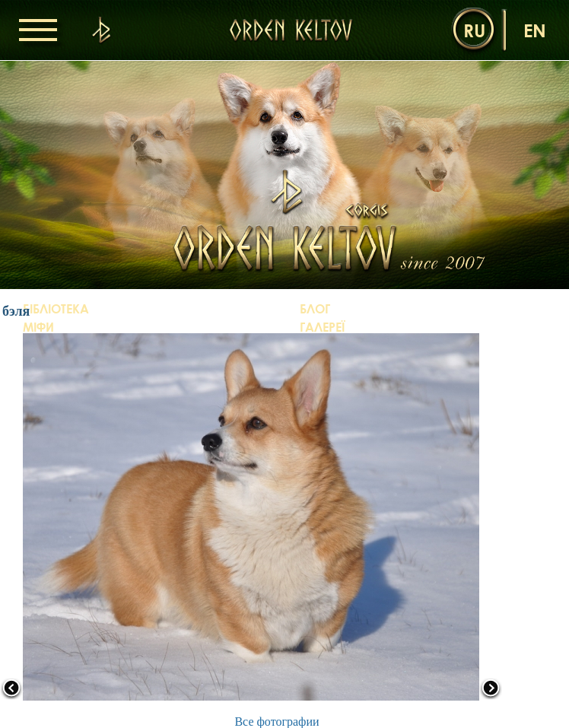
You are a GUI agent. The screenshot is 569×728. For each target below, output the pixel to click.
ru (474, 30)
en (535, 30)
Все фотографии (277, 722)
